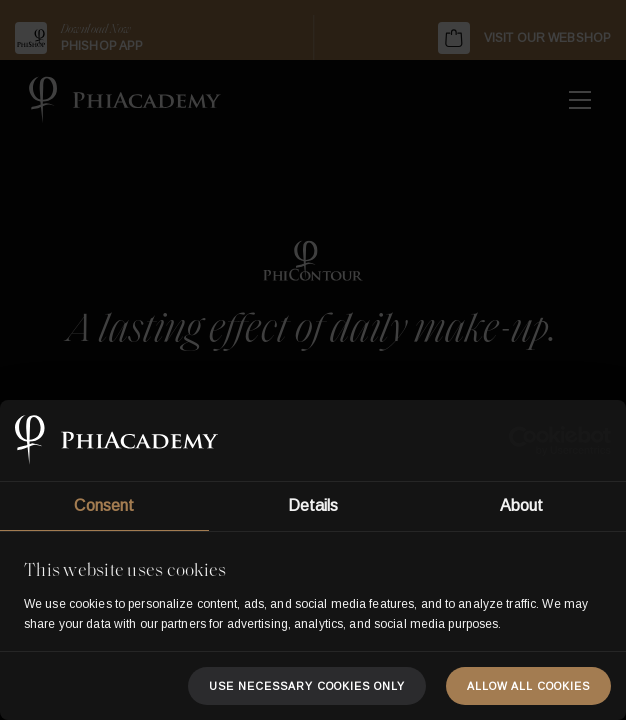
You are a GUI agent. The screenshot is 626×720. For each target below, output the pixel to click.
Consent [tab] (104, 505)
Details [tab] (313, 505)
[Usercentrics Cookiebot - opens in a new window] (523, 441)
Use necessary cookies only (307, 686)
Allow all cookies (528, 686)
